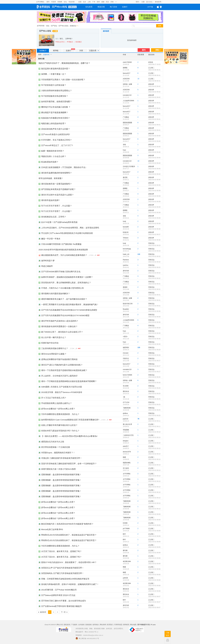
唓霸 (124, 457)
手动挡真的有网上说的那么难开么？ (57, 403)
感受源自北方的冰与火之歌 (53, 442)
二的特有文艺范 (128, 435)
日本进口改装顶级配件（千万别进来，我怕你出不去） (64, 167)
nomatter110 (127, 95)
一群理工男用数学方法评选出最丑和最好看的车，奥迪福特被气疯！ (70, 304)
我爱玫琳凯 (127, 463)
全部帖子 (43, 51)
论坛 (65, 2)
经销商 (60, 2)
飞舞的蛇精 (127, 408)
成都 (103, 2)
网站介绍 (60, 625)
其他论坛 (73, 26)
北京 (84, 2)
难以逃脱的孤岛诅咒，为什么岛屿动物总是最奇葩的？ (64, 255)
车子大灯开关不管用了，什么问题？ (57, 206)
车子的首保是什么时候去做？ (54, 85)
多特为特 (126, 271)
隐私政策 (67, 625)
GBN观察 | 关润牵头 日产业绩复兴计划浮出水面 (62, 387)
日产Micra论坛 (60, 7)
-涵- (124, 397)
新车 (48, 2)
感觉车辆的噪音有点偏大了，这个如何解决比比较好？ (64, 299)
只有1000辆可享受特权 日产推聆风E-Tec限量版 (61, 244)
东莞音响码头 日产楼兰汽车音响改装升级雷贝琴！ (62, 573)
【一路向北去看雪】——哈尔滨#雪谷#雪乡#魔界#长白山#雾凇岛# (69, 436)
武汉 (107, 2)
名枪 (124, 145)
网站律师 (103, 625)
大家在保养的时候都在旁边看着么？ (57, 91)
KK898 (125, 523)
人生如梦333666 (128, 101)
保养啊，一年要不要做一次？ (54, 74)
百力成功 (126, 468)
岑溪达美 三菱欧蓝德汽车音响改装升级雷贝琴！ (62, 458)
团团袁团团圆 (127, 123)
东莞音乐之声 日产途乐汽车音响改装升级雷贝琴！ (62, 568)
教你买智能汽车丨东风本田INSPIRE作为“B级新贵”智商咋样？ (67, 524)
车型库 (54, 2)
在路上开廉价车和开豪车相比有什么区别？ (59, 425)
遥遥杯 (125, 287)
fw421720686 (127, 375)
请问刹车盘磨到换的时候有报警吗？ (57, 173)
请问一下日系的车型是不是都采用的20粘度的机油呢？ (64, 370)
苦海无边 (151, 243)
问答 (81, 51)
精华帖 (56, 51)
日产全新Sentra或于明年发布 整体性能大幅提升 (61, 606)
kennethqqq (127, 249)
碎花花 (151, 62)
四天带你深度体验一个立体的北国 (56, 447)
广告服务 (74, 625)
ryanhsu (126, 265)
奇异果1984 (127, 561)
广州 (94, 2)
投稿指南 (89, 625)
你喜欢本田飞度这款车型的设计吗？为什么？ (60, 431)
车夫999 (126, 386)
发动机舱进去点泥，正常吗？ (54, 217)
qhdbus (125, 413)
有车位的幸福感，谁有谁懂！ (51, 178)
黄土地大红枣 (127, 424)
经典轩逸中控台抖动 (50, 343)
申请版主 (70, 42)
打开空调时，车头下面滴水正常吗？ (57, 140)
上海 (89, 2)
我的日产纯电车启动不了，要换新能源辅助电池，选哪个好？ (64, 63)
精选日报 (101, 7)
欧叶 (124, 534)
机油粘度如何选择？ (50, 162)
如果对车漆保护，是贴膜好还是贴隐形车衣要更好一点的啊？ (67, 277)
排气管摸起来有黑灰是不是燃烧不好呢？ (58, 189)
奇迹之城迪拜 (47, 266)
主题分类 (94, 51)
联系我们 (110, 625)
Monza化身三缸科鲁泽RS (52, 529)
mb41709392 (127, 62)
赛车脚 (125, 550)
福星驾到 (126, 348)
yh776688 (126, 529)
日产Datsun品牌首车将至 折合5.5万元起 (58, 595)
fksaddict (126, 309)
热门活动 (113, 7)
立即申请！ (69, 39)
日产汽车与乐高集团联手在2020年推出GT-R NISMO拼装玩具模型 (69, 310)
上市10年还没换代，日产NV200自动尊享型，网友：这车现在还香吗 (70, 228)
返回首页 (43, 612)
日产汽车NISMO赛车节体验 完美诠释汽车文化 (61, 272)
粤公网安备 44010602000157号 (87, 638)
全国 (80, 2)
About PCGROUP (50, 625)
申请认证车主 (60, 42)
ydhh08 (125, 578)
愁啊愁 (125, 68)
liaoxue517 (127, 73)
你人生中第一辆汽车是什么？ (54, 337)
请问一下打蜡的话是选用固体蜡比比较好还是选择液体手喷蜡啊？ (69, 381)
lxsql (124, 221)
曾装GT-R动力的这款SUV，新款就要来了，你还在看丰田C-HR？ (69, 562)
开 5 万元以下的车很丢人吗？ (54, 398)
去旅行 (125, 7)
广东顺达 (126, 117)
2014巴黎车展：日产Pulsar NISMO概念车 (59, 590)
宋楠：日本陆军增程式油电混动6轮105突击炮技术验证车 (65, 579)
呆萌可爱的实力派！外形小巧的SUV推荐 (58, 469)
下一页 (63, 612)
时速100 (126, 232)
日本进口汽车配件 (129, 166)
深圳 (98, 2)
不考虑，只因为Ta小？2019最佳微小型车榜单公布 (62, 288)
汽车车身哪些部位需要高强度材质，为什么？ (60, 414)
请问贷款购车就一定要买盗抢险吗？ (57, 184)
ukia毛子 (126, 446)
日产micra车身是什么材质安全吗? (56, 134)
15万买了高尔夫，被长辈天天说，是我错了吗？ (61, 551)
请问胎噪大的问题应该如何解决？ (56, 293)
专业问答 (72, 2)
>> (116, 2)
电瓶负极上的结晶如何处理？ (54, 123)
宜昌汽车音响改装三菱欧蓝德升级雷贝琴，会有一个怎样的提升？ (69, 464)
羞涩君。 (126, 177)
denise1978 (127, 452)
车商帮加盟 (118, 625)
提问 (144, 50)
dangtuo (126, 441)
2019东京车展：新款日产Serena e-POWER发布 (62, 392)
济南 (112, 2)
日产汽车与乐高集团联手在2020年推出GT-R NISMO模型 (65, 315)
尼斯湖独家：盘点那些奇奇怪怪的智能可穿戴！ (61, 475)
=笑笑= (125, 337)
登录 (137, 2)
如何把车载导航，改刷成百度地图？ (57, 101)
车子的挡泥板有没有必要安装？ (55, 96)
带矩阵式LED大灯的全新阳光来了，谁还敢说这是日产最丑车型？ (69, 535)
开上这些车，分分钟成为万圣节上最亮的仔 (59, 376)
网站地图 (133, 625)
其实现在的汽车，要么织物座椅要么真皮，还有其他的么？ (66, 283)
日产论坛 (54, 26)
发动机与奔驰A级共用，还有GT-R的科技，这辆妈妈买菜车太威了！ (70, 584)
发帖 (158, 50)
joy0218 (126, 419)
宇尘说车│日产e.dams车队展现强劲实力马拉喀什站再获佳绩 (67, 233)
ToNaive (126, 238)
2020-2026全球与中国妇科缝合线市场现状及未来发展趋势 (63, 250)
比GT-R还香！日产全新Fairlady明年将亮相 (59, 222)
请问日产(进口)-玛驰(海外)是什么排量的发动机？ (62, 365)
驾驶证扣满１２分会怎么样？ (54, 156)
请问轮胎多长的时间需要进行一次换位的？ (59, 326)
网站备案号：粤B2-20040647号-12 (87, 632)
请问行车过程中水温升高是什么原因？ (57, 195)
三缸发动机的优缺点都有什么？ (55, 348)
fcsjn (124, 150)
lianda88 (126, 227)
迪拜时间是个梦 (48, 261)
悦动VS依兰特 (128, 304)
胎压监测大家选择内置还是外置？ (56, 69)
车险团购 (126, 430)
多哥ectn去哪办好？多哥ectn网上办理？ (58, 409)
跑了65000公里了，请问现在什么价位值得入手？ (62, 332)
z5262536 (126, 79)
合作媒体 (81, 625)
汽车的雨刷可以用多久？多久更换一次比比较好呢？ (63, 80)
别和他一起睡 (127, 84)
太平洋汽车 (41, 26)
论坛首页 (89, 7)
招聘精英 (126, 625)
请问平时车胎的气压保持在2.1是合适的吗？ (60, 321)
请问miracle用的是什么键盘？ (54, 354)
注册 (143, 2)
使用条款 (96, 625)
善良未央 (126, 391)
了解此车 (168, 634)
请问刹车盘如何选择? (50, 200)
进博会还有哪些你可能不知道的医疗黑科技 (59, 359)
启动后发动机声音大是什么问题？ (56, 129)
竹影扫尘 (126, 358)
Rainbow (126, 260)
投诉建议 (79, 42)
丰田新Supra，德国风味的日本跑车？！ (58, 453)
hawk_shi (126, 254)
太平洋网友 (127, 474)
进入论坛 (149, 2)
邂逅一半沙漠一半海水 (51, 239)
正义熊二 (151, 68)
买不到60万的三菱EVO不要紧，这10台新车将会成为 (64, 601)
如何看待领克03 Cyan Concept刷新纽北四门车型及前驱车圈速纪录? (70, 420)
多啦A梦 (151, 84)
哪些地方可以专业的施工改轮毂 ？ (56, 107)
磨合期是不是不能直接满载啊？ (55, 112)
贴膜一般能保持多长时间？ (53, 151)
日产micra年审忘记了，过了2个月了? (57, 145)
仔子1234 (126, 402)
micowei (126, 353)
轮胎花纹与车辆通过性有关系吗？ (56, 118)
